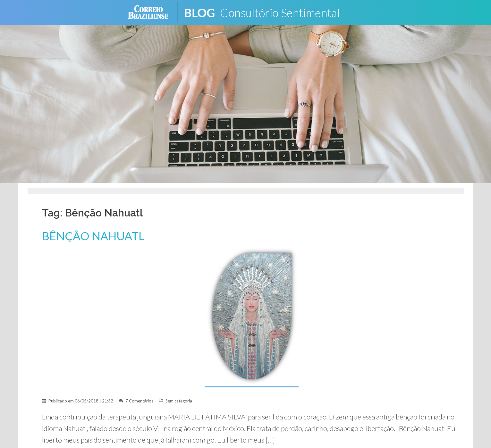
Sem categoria (179, 401)
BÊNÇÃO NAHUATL (93, 236)
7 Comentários (139, 401)
